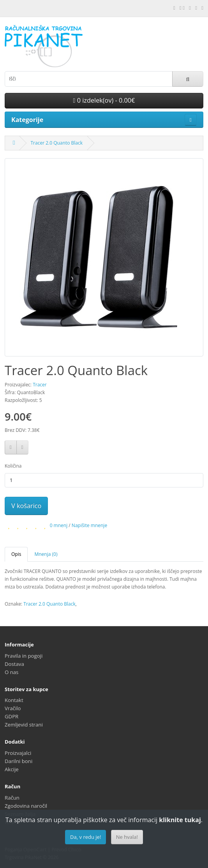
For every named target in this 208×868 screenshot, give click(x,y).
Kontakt (14, 700)
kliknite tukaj (180, 820)
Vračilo (13, 708)
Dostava (14, 664)
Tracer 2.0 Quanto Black (56, 143)
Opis (16, 554)
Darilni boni (19, 761)
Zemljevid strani (24, 725)
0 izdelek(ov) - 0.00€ (104, 100)
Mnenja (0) (46, 554)
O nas (11, 672)
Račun (12, 798)
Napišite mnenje (89, 525)
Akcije (12, 769)
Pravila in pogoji (24, 656)
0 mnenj (59, 525)
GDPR (11, 716)
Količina (13, 466)
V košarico (26, 506)
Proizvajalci (18, 753)
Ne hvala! (127, 837)
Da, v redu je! (85, 837)
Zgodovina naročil (26, 806)
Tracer (40, 385)
